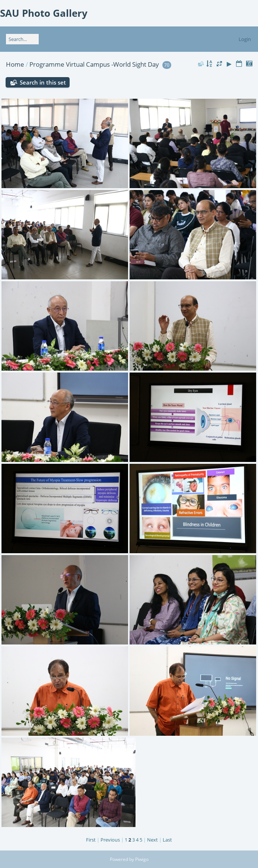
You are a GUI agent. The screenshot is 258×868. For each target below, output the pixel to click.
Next (152, 840)
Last (167, 840)
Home (15, 64)
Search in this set (43, 82)
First (91, 840)
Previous (110, 840)
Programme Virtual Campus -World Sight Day (94, 64)
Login (245, 39)
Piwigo (142, 859)
